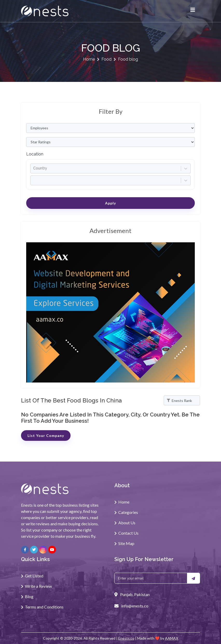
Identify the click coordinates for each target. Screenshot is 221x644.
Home (89, 59)
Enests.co (126, 638)
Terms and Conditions (44, 607)
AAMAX (172, 638)
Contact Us (128, 533)
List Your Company (46, 436)
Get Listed (34, 576)
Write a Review (38, 586)
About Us (127, 523)
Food (106, 59)
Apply (111, 203)
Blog (29, 596)
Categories (128, 512)
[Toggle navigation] (193, 11)
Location (35, 154)
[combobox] (34, 168)
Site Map (126, 543)
